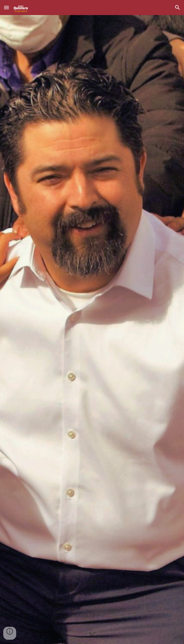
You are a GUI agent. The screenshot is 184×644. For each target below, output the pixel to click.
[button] (6, 7)
